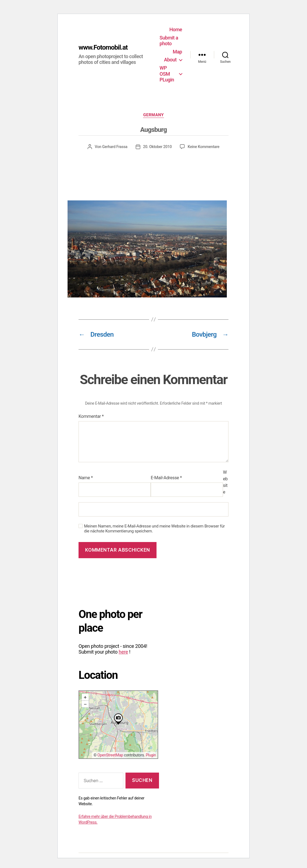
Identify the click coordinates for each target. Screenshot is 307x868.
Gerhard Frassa (115, 147)
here (123, 652)
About (170, 60)
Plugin (151, 755)
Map (177, 52)
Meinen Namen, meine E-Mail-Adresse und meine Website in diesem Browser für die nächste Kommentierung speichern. (154, 529)
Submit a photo (169, 41)
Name (86, 478)
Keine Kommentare (203, 147)
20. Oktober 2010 (157, 147)
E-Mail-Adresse (166, 478)
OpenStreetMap (110, 755)
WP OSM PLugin (167, 74)
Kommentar (91, 416)
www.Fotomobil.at (103, 47)
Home (176, 29)
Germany (153, 115)
